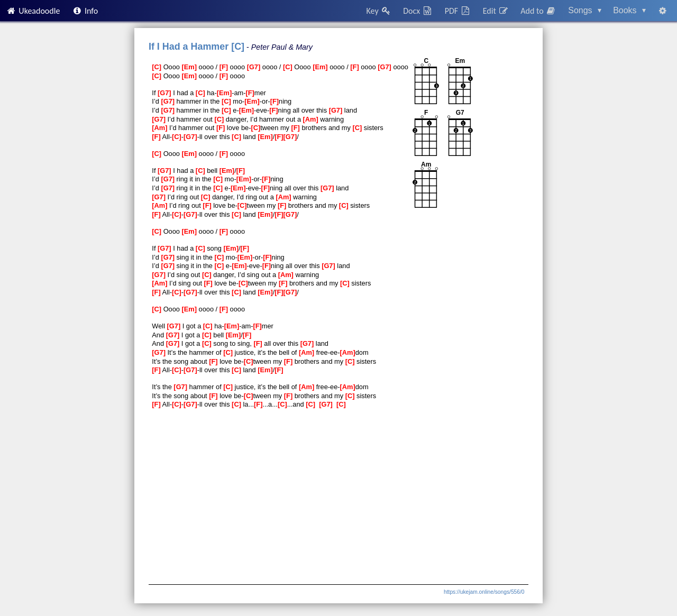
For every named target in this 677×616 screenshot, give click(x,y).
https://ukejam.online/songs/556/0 (484, 592)
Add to (538, 11)
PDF (458, 11)
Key (379, 11)
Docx (418, 11)
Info (85, 11)
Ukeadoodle (33, 11)
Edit (496, 11)
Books (629, 10)
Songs (585, 10)
